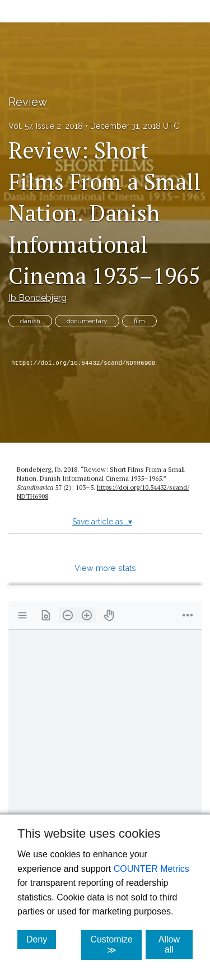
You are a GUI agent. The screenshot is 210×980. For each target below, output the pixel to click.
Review (28, 102)
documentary (87, 321)
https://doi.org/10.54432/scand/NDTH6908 (83, 363)
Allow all (176, 944)
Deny (41, 939)
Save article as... (102, 522)
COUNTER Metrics (151, 869)
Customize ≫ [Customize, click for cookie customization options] (116, 945)
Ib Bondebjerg (38, 298)
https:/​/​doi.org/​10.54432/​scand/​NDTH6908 (103, 492)
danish (30, 321)
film (139, 321)
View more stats (105, 568)
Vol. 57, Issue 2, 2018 (46, 126)
